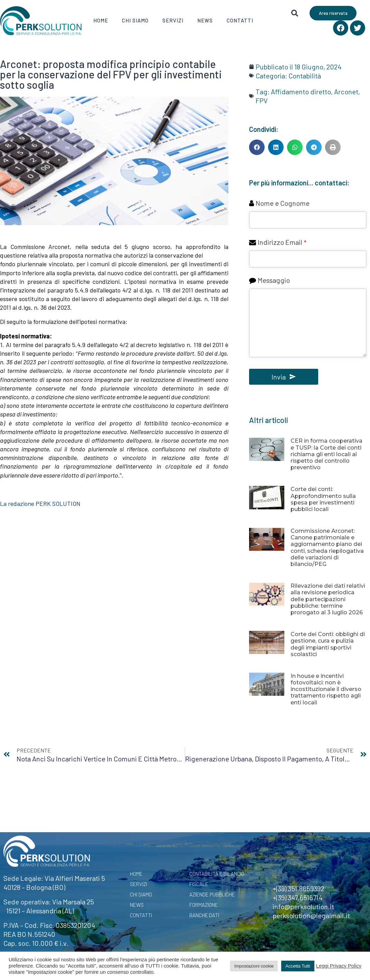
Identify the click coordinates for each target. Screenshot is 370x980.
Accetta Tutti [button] (298, 966)
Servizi (173, 20)
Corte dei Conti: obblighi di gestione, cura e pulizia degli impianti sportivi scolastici (328, 644)
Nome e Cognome (283, 203)
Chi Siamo (135, 20)
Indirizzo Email (282, 242)
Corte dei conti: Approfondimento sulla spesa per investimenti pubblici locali (323, 499)
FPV (262, 100)
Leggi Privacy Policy (339, 966)
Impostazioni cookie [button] (254, 966)
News (205, 20)
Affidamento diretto (301, 92)
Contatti (240, 20)
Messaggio (274, 280)
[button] (257, 147)
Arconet (346, 92)
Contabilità (305, 76)
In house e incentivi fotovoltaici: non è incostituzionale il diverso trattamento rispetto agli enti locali (326, 689)
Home (101, 20)
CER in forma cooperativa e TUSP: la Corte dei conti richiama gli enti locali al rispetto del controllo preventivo (326, 454)
